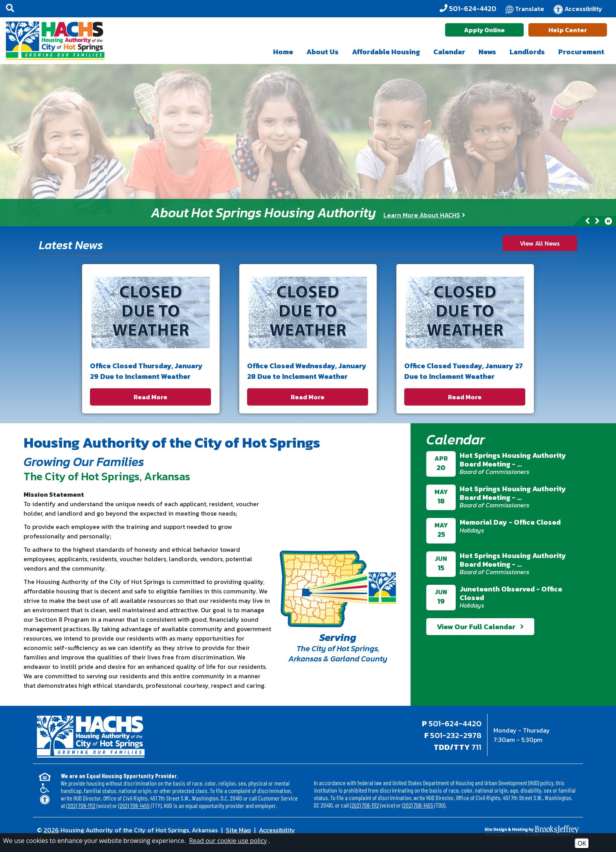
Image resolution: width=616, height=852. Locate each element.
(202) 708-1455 (134, 805)
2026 (51, 830)
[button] (10, 9)
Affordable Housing (386, 52)
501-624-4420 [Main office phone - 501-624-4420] (455, 723)
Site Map (238, 830)
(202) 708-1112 (81, 805)
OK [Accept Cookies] (582, 843)
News (487, 52)
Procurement (581, 52)
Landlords (527, 52)
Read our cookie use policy (228, 841)
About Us (323, 52)
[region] (308, 213)
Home (283, 52)
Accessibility (277, 830)
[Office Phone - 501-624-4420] (468, 9)
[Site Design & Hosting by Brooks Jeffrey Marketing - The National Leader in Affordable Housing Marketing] (511, 831)
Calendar (449, 52)
